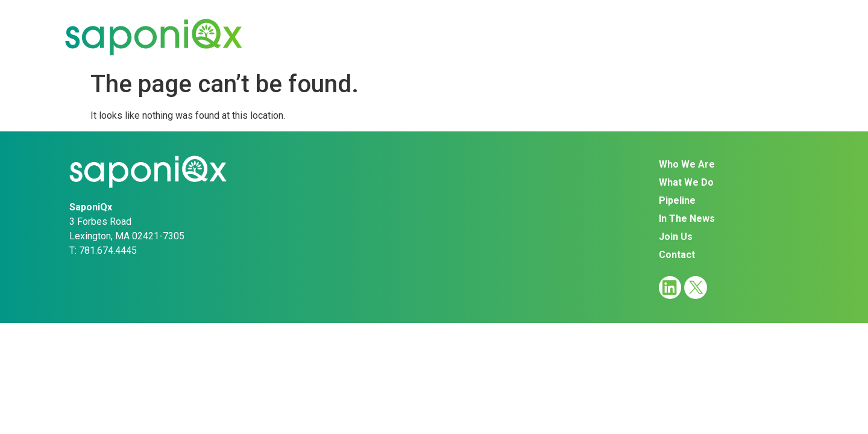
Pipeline (520, 36)
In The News (608, 36)
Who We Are (333, 36)
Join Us (693, 36)
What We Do (432, 36)
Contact (766, 36)
